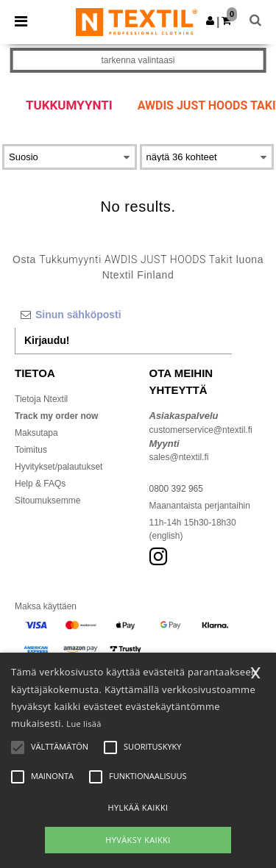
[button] (210, 21)
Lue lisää (84, 724)
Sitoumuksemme (47, 501)
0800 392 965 (176, 489)
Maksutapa (36, 433)
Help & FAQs (40, 484)
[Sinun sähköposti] (123, 315)
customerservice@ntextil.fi (201, 430)
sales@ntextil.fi (179, 457)
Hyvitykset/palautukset (59, 467)
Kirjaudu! (47, 340)
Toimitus (31, 450)
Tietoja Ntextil (41, 399)
